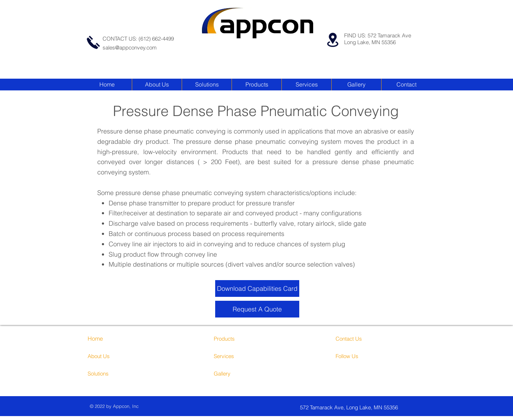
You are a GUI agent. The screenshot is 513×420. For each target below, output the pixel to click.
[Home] (108, 339)
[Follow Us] (362, 356)
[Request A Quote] (257, 309)
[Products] (241, 338)
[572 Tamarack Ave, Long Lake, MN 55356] (362, 407)
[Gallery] (241, 373)
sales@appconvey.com (130, 48)
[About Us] (118, 356)
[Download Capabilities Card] (257, 288)
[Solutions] (115, 373)
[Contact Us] (362, 338)
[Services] (245, 356)
